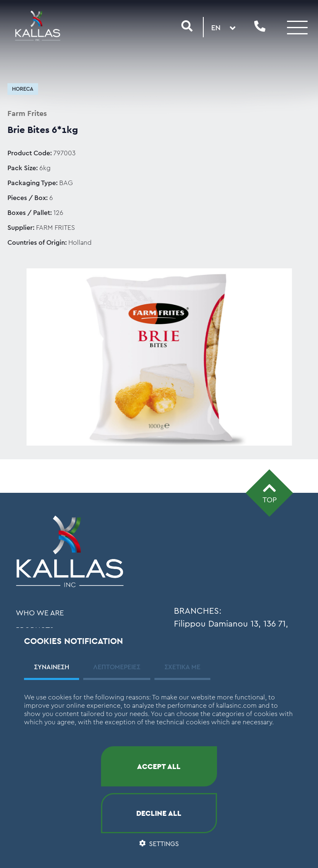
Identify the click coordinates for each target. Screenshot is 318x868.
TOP (270, 492)
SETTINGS (159, 844)
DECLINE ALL (159, 813)
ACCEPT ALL (159, 766)
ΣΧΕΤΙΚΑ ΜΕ (182, 667)
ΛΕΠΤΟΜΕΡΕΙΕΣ (117, 667)
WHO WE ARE (40, 613)
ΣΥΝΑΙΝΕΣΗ (52, 667)
